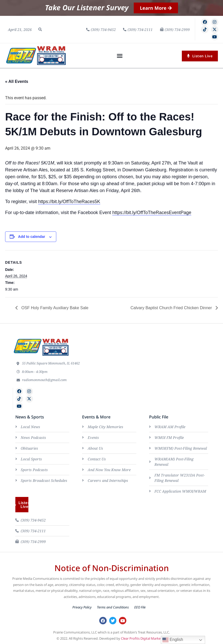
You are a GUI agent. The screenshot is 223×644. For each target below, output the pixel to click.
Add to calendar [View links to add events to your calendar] (32, 237)
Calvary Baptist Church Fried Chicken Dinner (172, 308)
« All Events (17, 81)
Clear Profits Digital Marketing (144, 638)
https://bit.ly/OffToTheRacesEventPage (152, 213)
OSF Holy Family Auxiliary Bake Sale (54, 308)
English (173, 640)
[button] (40, 29)
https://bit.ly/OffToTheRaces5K (69, 202)
